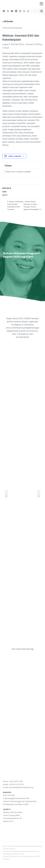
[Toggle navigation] (41, 4)
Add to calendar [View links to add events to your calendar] (15, 156)
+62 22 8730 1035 (16, 781)
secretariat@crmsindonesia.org (21, 787)
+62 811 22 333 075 (16, 784)
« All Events (8, 21)
